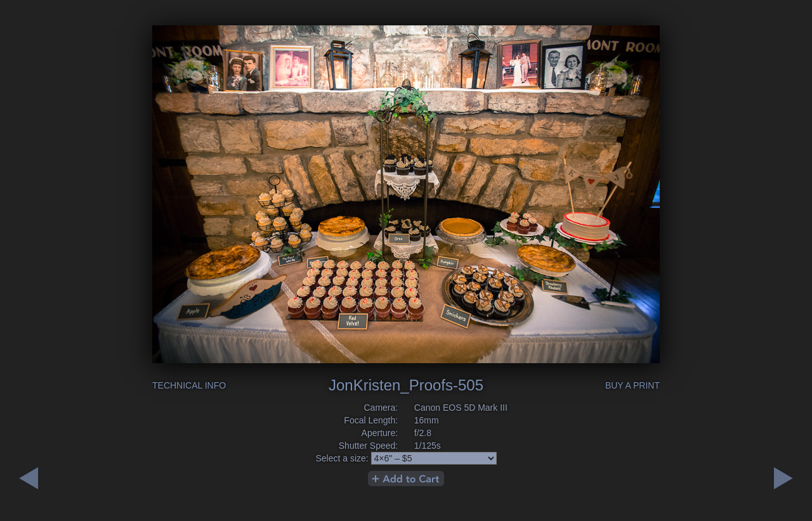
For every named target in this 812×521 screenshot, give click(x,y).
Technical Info (189, 385)
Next (29, 478)
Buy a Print (632, 385)
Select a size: (342, 458)
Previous (783, 478)
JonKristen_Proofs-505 (406, 385)
